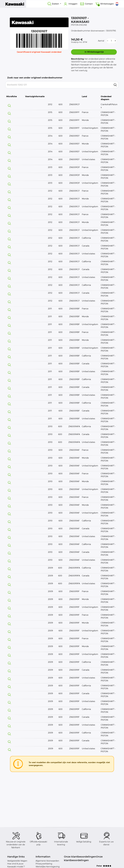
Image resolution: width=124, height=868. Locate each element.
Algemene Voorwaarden (47, 861)
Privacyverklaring (44, 864)
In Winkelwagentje (94, 52)
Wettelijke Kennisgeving (48, 867)
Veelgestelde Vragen (17, 861)
